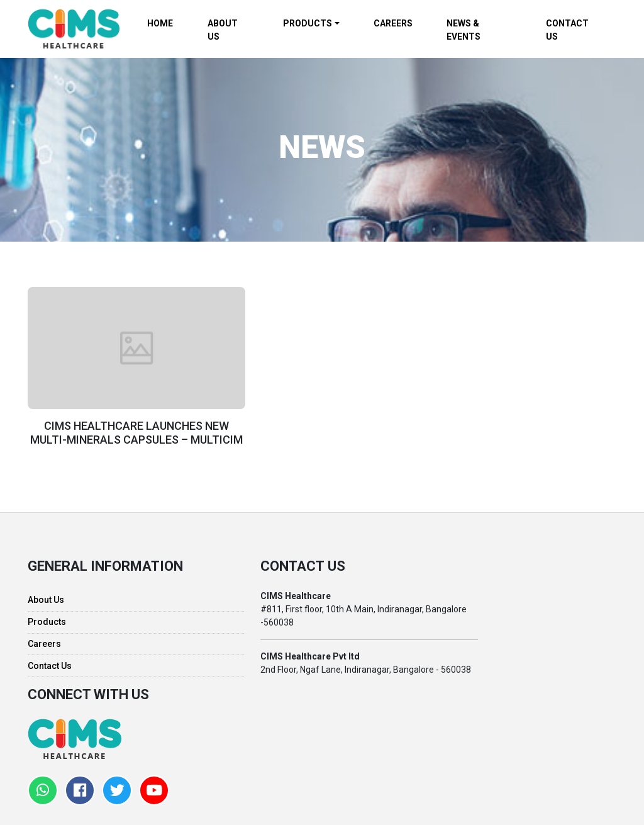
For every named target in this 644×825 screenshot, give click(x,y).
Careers (44, 639)
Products (47, 618)
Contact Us (50, 661)
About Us (46, 596)
